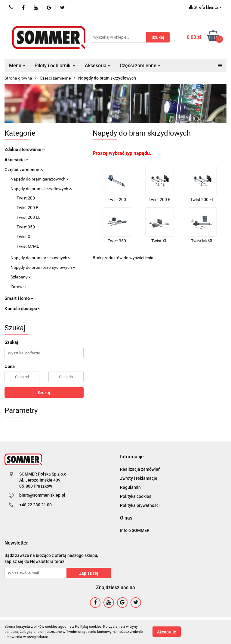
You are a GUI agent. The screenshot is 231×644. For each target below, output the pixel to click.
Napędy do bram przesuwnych (41, 258)
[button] (132, 457)
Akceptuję (167, 632)
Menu (17, 66)
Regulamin (130, 487)
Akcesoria (98, 66)
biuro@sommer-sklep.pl (42, 495)
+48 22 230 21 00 (35, 505)
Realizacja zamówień (140, 469)
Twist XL (25, 237)
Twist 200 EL (29, 217)
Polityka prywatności (140, 505)
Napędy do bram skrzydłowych (41, 189)
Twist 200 (26, 198)
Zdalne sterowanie (25, 149)
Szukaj (44, 393)
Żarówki (18, 287)
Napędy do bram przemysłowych (43, 267)
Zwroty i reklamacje (139, 478)
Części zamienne (140, 66)
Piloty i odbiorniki (55, 66)
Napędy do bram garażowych (40, 179)
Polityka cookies (136, 496)
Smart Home (19, 298)
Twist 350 (26, 227)
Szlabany (21, 277)
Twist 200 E (27, 208)
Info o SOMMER (135, 530)
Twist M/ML (28, 246)
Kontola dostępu (23, 309)
